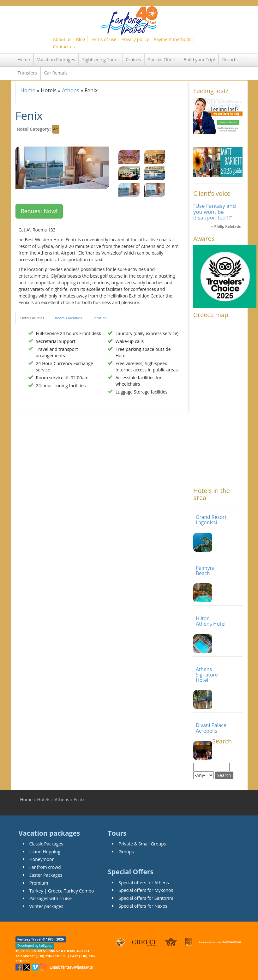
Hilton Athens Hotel (211, 621)
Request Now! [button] (39, 211)
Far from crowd (45, 867)
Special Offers (162, 60)
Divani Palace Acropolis (211, 728)
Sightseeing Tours (100, 60)
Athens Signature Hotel (207, 675)
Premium (39, 883)
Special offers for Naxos (143, 906)
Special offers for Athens (144, 883)
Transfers (27, 73)
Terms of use (103, 39)
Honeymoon (42, 859)
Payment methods (172, 39)
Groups (126, 852)
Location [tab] (100, 318)
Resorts (230, 60)
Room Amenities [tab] (68, 318)
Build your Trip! (199, 60)
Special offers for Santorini (146, 898)
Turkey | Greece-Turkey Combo (62, 891)
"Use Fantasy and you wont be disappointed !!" (215, 212)
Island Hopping (45, 852)
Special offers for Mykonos (146, 890)
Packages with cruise (51, 898)
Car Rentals (56, 73)
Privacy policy (135, 39)
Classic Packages (46, 844)
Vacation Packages (56, 60)
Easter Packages (46, 875)
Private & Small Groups (142, 844)
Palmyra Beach (205, 571)
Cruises (133, 60)
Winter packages (46, 906)
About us (62, 39)
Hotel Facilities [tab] (32, 318)
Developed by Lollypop (35, 946)
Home (24, 60)
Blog (81, 39)
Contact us (64, 47)
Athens (71, 90)
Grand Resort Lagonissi (211, 520)
